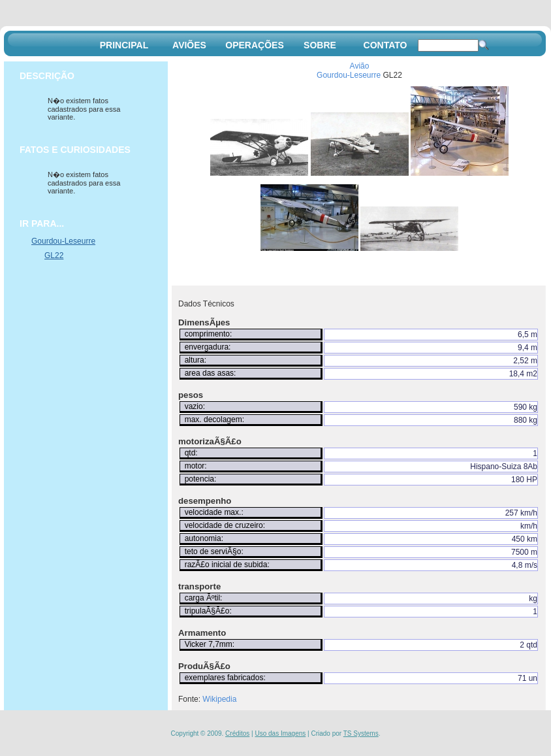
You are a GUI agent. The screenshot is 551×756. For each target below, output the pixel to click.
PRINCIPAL (124, 45)
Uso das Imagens (280, 733)
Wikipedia (219, 699)
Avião (360, 66)
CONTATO (386, 45)
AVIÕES (189, 45)
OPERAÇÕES (254, 45)
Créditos (237, 733)
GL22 (54, 255)
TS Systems (361, 733)
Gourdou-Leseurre (349, 75)
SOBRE (320, 45)
